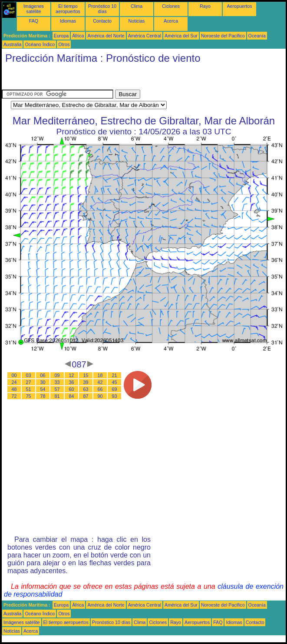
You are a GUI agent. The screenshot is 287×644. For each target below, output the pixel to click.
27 (29, 382)
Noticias (137, 21)
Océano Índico (40, 44)
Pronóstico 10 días (102, 9)
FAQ (34, 21)
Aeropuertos (239, 6)
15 (86, 375)
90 (100, 396)
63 (86, 389)
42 (100, 382)
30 (43, 382)
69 (115, 389)
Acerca (171, 21)
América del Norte (106, 36)
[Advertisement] (71, 79)
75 (29, 396)
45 (115, 382)
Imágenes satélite (34, 9)
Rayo (205, 6)
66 (100, 389)
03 (29, 375)
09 (57, 375)
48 (14, 389)
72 (14, 396)
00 (14, 375)
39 (86, 382)
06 (43, 375)
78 (43, 396)
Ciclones (171, 6)
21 (115, 375)
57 (57, 389)
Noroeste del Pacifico (223, 36)
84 (72, 396)
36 (72, 382)
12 (72, 375)
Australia (12, 44)
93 (115, 396)
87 (86, 396)
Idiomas (68, 21)
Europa (61, 36)
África (78, 36)
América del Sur (181, 36)
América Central (145, 36)
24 (14, 382)
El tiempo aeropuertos (68, 9)
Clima (137, 6)
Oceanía (257, 36)
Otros (64, 44)
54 (43, 389)
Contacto (102, 21)
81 (57, 396)
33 (57, 382)
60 (72, 389)
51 (29, 389)
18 (100, 375)
